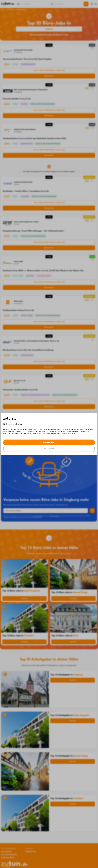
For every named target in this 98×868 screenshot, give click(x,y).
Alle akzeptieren (49, 442)
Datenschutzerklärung (68, 433)
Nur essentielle (49, 449)
